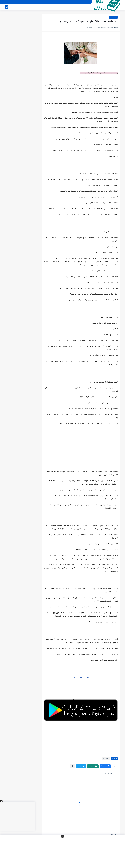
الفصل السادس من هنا (81, 678)
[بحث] (7, 7)
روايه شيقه (113, 17)
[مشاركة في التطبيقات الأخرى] (72, 766)
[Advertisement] (81, 453)
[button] (105, 766)
